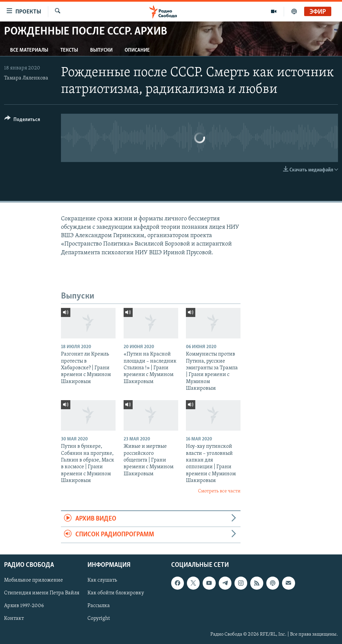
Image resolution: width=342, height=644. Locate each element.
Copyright (99, 619)
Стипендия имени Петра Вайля (42, 593)
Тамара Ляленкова (26, 78)
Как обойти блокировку (116, 593)
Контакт (14, 619)
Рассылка (99, 606)
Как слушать (102, 580)
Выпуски (101, 50)
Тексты (69, 50)
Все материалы (29, 50)
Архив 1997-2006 (24, 606)
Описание (137, 50)
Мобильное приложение (33, 580)
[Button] (22, 121)
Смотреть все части (219, 491)
